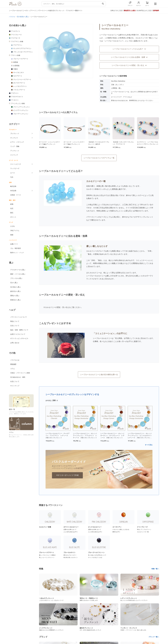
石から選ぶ (14, 283)
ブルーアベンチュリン (21, 114)
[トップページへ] (15, 5)
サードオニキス (19, 72)
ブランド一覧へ (154, 637)
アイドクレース (16, 35)
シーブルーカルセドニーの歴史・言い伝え (129, 65)
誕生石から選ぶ (16, 291)
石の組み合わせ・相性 (18, 377)
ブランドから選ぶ (16, 278)
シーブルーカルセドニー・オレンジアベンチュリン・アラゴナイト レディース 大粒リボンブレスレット (85, 436)
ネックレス (14, 138)
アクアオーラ (16, 38)
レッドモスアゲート (20, 86)
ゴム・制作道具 (16, 248)
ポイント (13, 217)
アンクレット (15, 151)
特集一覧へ (155, 569)
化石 (12, 208)
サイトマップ (15, 386)
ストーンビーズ (16, 164)
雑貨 (12, 235)
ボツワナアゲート (19, 83)
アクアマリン (18, 45)
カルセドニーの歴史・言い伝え (57, 307)
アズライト (15, 93)
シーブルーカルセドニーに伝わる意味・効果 (129, 57)
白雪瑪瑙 (16, 66)
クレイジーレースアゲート (22, 79)
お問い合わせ (15, 343)
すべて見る (149, 445)
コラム (13, 369)
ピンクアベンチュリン (21, 110)
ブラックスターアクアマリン (23, 52)
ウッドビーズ (15, 168)
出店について (15, 381)
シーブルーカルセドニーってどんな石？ (129, 49)
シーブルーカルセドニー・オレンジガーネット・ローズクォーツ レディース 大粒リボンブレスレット (112, 436)
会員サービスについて (18, 334)
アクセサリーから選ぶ (18, 270)
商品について (15, 321)
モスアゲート (18, 76)
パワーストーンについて (19, 317)
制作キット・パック (17, 253)
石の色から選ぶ (16, 287)
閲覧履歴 (13, 364)
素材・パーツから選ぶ (18, 274)
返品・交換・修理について (19, 330)
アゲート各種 (16, 55)
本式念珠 (13, 191)
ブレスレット (15, 133)
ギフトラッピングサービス (19, 338)
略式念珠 (13, 186)
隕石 (12, 213)
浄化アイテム (15, 230)
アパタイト (15, 100)
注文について (15, 326)
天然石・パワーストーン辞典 (20, 373)
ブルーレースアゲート (21, 59)
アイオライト (16, 31)
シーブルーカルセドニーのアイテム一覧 (99, 158)
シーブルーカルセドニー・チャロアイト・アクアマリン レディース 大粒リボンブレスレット (58, 436)
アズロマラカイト (17, 97)
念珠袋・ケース (16, 195)
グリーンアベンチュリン (22, 107)
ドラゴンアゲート (19, 90)
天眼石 (16, 69)
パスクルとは (15, 360)
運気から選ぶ (15, 296)
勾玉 (12, 177)
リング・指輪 (15, 146)
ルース (13, 173)
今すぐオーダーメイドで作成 (67, 475)
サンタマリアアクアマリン (22, 48)
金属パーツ (14, 244)
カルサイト (91, 189)
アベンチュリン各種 (18, 103)
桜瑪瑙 (16, 62)
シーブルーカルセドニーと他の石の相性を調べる (99, 375)
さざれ (13, 226)
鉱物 (12, 204)
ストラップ (14, 155)
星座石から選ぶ (16, 300)
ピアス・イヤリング (17, 142)
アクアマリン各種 (17, 41)
